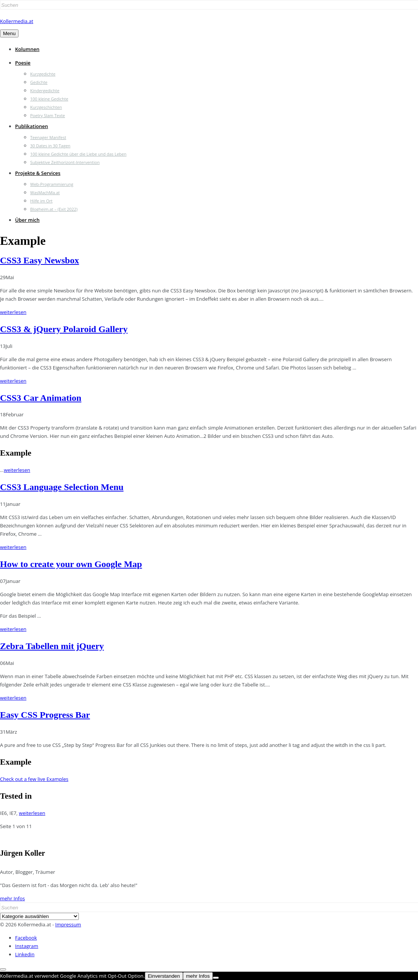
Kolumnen (27, 49)
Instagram (27, 946)
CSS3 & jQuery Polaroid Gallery (64, 329)
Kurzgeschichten (46, 107)
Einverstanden (164, 976)
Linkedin (25, 954)
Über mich (27, 220)
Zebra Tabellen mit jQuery (52, 646)
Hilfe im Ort (41, 201)
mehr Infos (12, 898)
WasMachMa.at (45, 192)
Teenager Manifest (48, 137)
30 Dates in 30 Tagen (50, 146)
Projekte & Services (38, 173)
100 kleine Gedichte (49, 99)
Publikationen (32, 126)
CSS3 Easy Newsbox (39, 260)
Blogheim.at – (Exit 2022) (54, 209)
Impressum (68, 924)
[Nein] (216, 978)
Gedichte (39, 82)
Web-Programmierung (52, 184)
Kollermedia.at (17, 21)
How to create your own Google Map (71, 564)
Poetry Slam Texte (48, 115)
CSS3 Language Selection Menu (62, 487)
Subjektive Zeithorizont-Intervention (65, 162)
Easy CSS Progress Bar (45, 715)
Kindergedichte (45, 90)
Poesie (23, 63)
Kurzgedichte (43, 74)
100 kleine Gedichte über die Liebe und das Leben (78, 154)
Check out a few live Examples (34, 779)
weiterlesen (13, 312)
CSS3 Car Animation (41, 398)
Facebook (26, 938)
